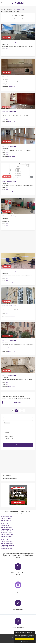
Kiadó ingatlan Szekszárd (19, 9)
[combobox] (18, 423)
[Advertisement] (18, 461)
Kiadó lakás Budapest (6, 517)
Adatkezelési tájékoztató (11, 637)
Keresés (18, 445)
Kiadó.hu (3, 9)
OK (25, 639)
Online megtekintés (9, 441)
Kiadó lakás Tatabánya (7, 533)
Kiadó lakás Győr (5, 526)
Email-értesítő (18, 402)
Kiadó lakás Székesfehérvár (8, 529)
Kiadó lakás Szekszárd (7, 547)
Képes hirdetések (9, 436)
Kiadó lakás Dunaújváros (7, 540)
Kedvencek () (7, 476)
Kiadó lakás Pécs (5, 524)
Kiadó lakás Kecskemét (7, 527)
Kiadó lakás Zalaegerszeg (7, 545)
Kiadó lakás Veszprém (6, 536)
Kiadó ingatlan (9, 9)
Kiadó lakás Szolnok (6, 531)
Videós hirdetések (9, 439)
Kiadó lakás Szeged (6, 522)
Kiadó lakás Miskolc (6, 520)
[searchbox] (14, 423)
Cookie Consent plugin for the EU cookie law (25, 641)
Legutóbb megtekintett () (10, 478)
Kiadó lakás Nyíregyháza (7, 543)
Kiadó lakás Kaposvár (6, 549)
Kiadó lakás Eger (5, 538)
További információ (28, 637)
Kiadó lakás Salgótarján (7, 542)
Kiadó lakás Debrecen (6, 519)
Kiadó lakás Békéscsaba (7, 534)
